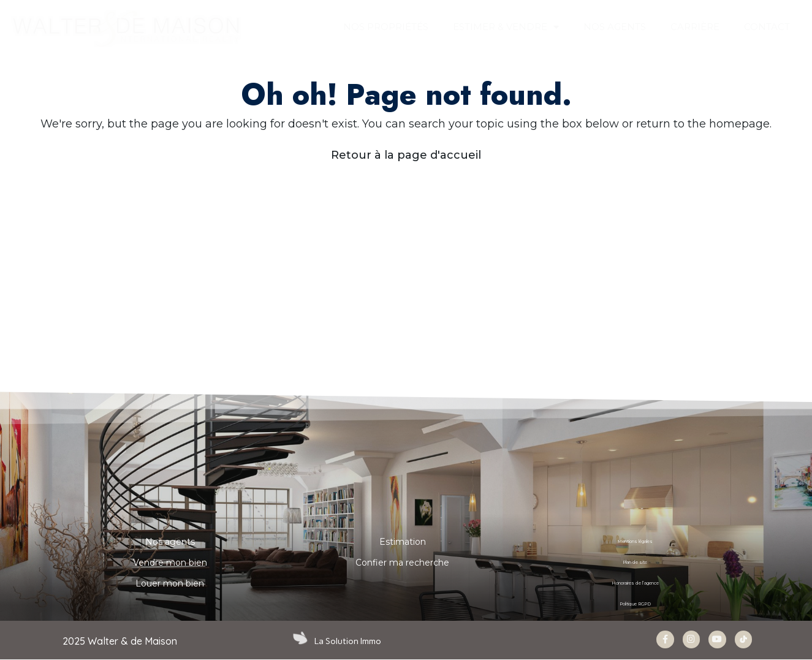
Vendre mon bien (170, 563)
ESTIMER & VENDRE (506, 27)
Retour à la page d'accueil (406, 155)
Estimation (403, 542)
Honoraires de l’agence (635, 583)
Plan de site (635, 563)
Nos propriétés (386, 27)
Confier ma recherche (402, 563)
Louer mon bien (170, 583)
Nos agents (170, 542)
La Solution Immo (349, 641)
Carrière (695, 27)
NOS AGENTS (615, 27)
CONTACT (767, 27)
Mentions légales (635, 542)
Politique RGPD (635, 604)
